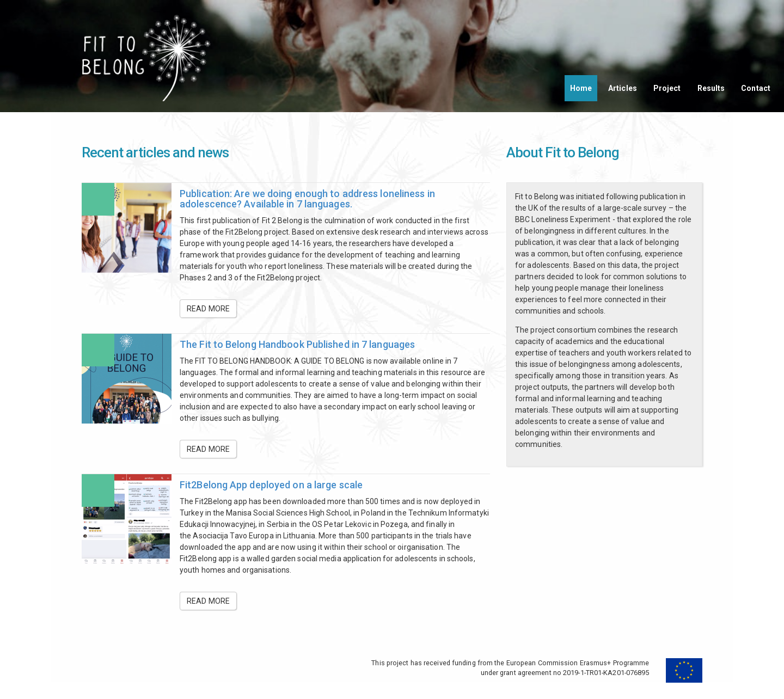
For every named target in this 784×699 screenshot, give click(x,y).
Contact (756, 88)
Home (581, 88)
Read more (208, 309)
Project (667, 88)
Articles (623, 88)
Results (711, 88)
